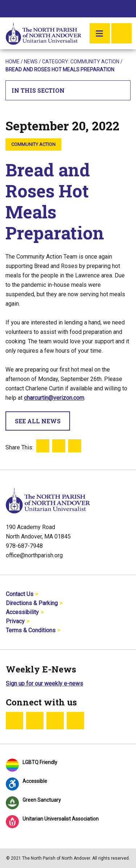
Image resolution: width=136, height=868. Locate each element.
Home (13, 62)
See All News (38, 421)
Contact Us (20, 594)
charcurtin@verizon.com (54, 398)
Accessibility (22, 612)
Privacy (15, 621)
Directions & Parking (32, 603)
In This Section (68, 90)
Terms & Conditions (31, 630)
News (31, 62)
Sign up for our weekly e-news (44, 684)
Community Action (95, 62)
